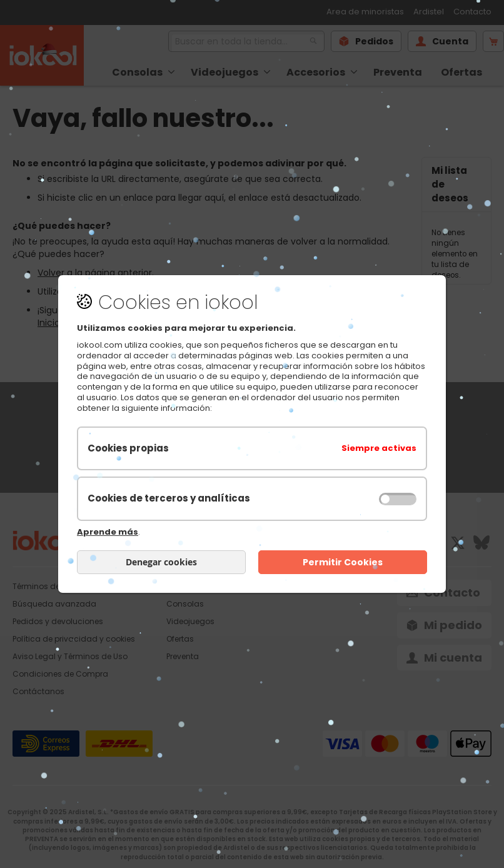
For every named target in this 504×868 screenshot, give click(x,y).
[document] (252, 434)
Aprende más (108, 532)
